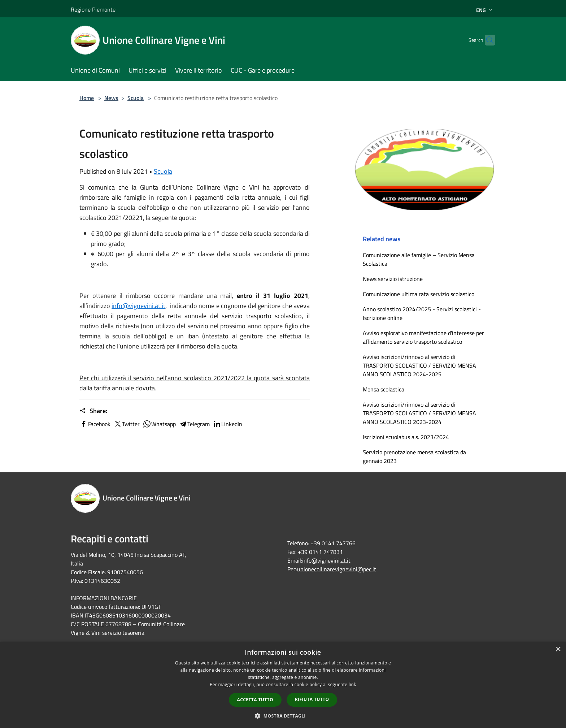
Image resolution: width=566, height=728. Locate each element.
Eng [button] (485, 10)
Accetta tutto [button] (255, 700)
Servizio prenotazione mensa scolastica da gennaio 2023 (414, 456)
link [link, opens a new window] (352, 684)
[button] (283, 716)
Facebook (95, 424)
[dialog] (283, 685)
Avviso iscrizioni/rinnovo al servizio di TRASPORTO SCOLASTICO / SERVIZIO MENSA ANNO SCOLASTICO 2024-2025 (419, 365)
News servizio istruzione (393, 279)
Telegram (194, 424)
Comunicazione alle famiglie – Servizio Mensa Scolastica (419, 259)
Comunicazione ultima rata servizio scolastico (419, 294)
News (111, 98)
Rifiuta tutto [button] (312, 699)
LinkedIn (227, 424)
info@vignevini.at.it (138, 306)
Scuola (136, 98)
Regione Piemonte (93, 9)
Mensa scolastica (384, 389)
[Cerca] (487, 40)
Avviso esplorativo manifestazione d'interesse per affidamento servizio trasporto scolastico (423, 337)
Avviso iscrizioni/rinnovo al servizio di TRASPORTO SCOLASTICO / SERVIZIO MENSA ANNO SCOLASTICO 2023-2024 (419, 413)
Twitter (127, 424)
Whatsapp (159, 424)
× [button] (558, 649)
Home (87, 98)
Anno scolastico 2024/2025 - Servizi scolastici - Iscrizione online (422, 313)
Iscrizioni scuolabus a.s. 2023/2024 (406, 437)
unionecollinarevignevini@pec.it (337, 569)
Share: (93, 411)
